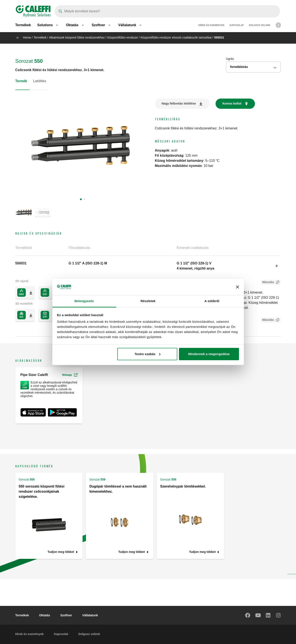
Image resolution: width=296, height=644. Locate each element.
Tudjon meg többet (61, 552)
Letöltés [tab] (40, 81)
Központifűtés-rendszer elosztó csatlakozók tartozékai (176, 37)
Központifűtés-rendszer (123, 37)
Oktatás (45, 615)
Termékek (23, 25)
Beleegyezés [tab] (84, 301)
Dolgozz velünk (260, 26)
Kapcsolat (237, 26)
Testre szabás (147, 354)
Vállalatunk (90, 615)
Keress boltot (232, 103)
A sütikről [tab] (212, 301)
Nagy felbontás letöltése (179, 103)
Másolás (267, 283)
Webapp (70, 375)
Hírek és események (211, 26)
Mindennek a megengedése (209, 354)
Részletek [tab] (148, 301)
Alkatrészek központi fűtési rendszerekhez (77, 37)
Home (27, 37)
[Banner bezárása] (237, 287)
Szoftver (66, 615)
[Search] (167, 11)
